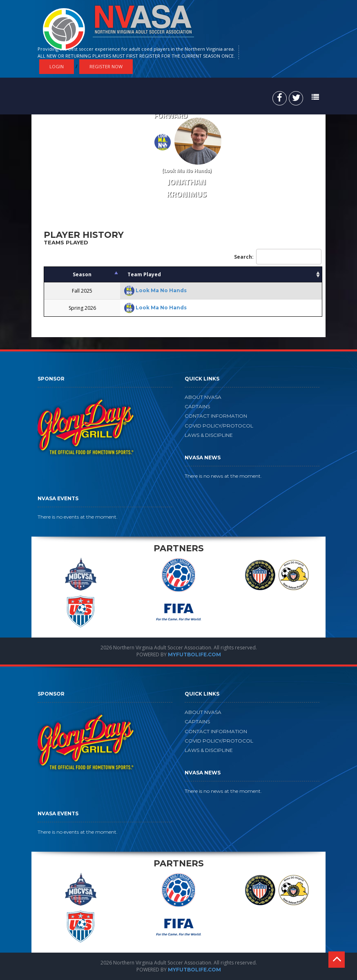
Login (57, 66)
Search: (278, 257)
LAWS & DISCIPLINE (209, 435)
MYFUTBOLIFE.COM (194, 654)
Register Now (106, 66)
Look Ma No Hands (161, 290)
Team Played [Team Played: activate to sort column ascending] (144, 274)
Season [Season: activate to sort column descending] (82, 274)
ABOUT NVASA (203, 397)
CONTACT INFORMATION (216, 416)
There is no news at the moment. (223, 476)
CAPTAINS (197, 406)
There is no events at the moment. (78, 517)
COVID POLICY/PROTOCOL (219, 426)
